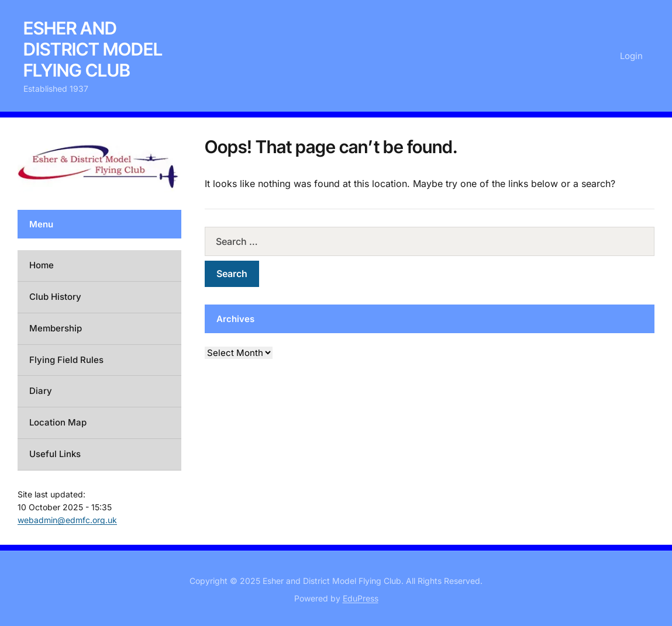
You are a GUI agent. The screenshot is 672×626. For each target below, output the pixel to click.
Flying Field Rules (66, 360)
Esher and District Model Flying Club (93, 49)
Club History (55, 297)
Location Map (58, 422)
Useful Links (55, 454)
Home (42, 265)
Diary (41, 391)
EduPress (361, 598)
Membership (56, 328)
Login (631, 56)
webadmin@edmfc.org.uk (67, 520)
